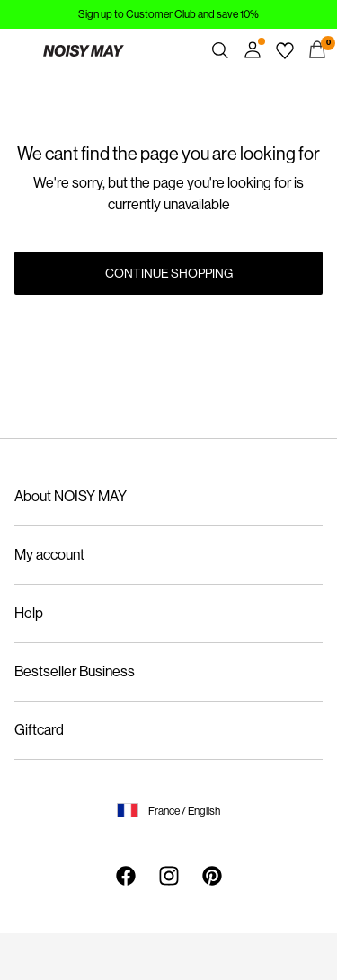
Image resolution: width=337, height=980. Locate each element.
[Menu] (20, 50)
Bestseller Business (75, 671)
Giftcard (39, 730)
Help (29, 613)
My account (49, 555)
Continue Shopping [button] (169, 273)
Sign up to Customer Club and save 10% (168, 14)
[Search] (220, 50)
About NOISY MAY (71, 496)
